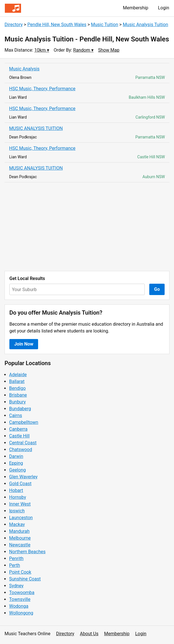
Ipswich (17, 511)
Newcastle (20, 545)
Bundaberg (20, 409)
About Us (89, 634)
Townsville (20, 599)
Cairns (16, 415)
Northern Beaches (27, 552)
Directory (14, 25)
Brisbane (18, 395)
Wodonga (19, 606)
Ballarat (17, 381)
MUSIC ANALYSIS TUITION (36, 128)
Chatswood (21, 450)
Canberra (18, 429)
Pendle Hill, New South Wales (57, 25)
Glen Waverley (23, 477)
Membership (135, 8)
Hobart (16, 490)
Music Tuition (105, 25)
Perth (14, 565)
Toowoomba (22, 593)
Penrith (16, 558)
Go (157, 289)
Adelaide (18, 375)
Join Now (24, 344)
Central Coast (23, 443)
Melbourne (20, 538)
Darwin (16, 456)
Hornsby (18, 497)
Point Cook (20, 572)
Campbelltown (24, 422)
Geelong (17, 470)
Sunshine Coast (25, 579)
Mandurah (19, 531)
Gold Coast (20, 484)
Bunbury (17, 402)
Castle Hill (19, 436)
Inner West (20, 504)
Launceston (21, 518)
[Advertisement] (87, 227)
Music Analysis (24, 69)
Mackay (17, 524)
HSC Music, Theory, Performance (42, 89)
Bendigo (17, 388)
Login (164, 8)
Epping (16, 463)
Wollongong (21, 613)
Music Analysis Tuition (145, 25)
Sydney (16, 586)
